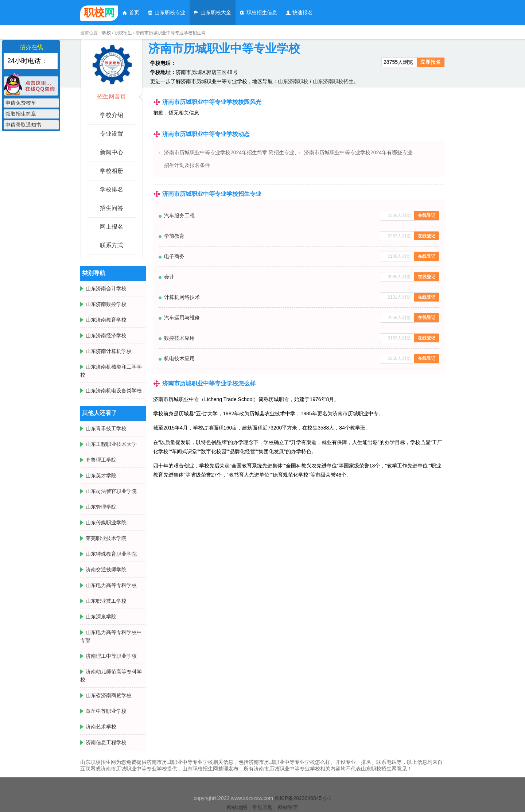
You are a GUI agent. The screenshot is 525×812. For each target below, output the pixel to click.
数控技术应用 (179, 338)
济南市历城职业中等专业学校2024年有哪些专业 (358, 152)
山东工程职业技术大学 (111, 444)
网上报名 (112, 227)
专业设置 (112, 134)
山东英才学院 (101, 475)
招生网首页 (112, 96)
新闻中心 (112, 152)
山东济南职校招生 (333, 81)
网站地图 (237, 807)
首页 (131, 12)
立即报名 (431, 62)
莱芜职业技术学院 (106, 538)
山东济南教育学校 (106, 320)
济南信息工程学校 (106, 742)
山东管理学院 (101, 507)
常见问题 (262, 807)
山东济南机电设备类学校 (114, 391)
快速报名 (299, 12)
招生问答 (112, 208)
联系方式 (112, 245)
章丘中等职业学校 (106, 711)
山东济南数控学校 (106, 304)
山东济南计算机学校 (109, 351)
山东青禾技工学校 (106, 428)
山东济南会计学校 (106, 288)
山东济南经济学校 (106, 335)
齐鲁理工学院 (101, 460)
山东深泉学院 (101, 617)
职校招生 (123, 33)
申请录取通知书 (23, 125)
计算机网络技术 (182, 297)
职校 (106, 33)
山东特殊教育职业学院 (111, 554)
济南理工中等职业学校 (111, 656)
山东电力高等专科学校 (111, 585)
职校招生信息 (258, 12)
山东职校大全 (212, 12)
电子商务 (174, 256)
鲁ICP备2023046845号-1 (303, 798)
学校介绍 (112, 115)
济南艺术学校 (101, 727)
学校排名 (112, 189)
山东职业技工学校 (106, 601)
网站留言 (288, 807)
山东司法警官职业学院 (111, 491)
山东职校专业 (166, 12)
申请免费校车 (21, 103)
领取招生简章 (21, 114)
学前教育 (174, 236)
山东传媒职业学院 (106, 522)
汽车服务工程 (179, 215)
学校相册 (112, 171)
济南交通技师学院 (106, 570)
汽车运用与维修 (182, 318)
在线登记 (427, 215)
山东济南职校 (293, 81)
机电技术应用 (179, 358)
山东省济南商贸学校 (109, 695)
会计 (169, 277)
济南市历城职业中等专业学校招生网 (171, 33)
